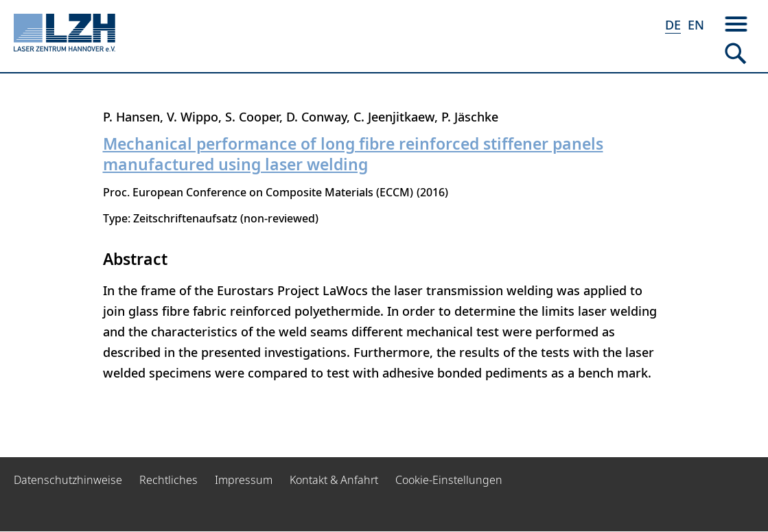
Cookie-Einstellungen (449, 480)
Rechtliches (168, 480)
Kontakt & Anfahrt (334, 480)
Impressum (244, 480)
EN (696, 25)
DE (673, 25)
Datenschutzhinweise (68, 480)
